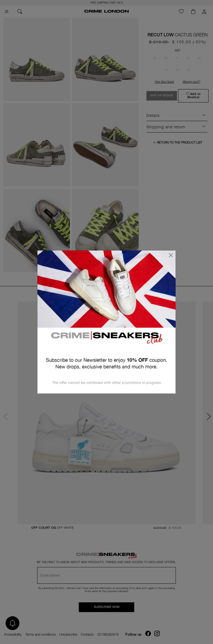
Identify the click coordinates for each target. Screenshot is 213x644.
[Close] (171, 255)
